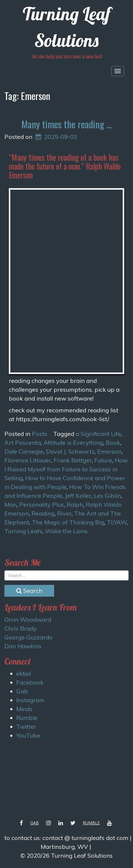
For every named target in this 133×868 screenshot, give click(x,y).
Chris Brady (21, 628)
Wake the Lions (66, 531)
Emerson (109, 451)
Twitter (26, 727)
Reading (43, 513)
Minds (24, 709)
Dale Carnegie (24, 451)
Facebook (30, 682)
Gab (22, 691)
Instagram (30, 700)
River (64, 513)
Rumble (27, 718)
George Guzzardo (29, 637)
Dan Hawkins (23, 646)
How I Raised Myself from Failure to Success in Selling (66, 469)
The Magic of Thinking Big (68, 522)
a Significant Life (98, 434)
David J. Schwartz (70, 451)
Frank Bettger (73, 460)
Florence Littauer (28, 460)
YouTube (28, 735)
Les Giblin (107, 496)
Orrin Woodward (28, 620)
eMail (24, 673)
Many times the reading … (67, 124)
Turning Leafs (23, 531)
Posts (40, 434)
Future (103, 460)
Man (10, 504)
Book (113, 443)
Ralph (75, 504)
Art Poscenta (23, 443)
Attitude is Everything (73, 443)
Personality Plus (41, 504)
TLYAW (117, 522)
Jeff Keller (78, 496)
